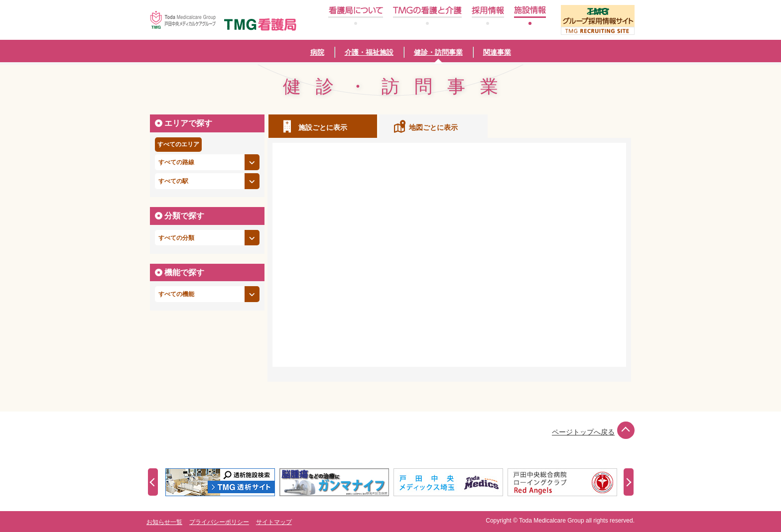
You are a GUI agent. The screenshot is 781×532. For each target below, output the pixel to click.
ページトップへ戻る (593, 432)
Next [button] (629, 482)
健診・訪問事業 (438, 52)
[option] (222, 482)
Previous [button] (153, 482)
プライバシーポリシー (219, 522)
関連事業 (497, 52)
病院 (317, 52)
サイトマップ (274, 522)
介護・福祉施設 (369, 52)
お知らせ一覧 (164, 522)
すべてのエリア (178, 144)
